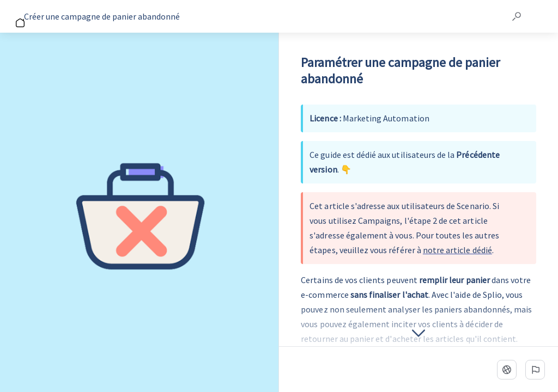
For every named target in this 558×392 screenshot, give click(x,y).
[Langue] (507, 370)
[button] (517, 16)
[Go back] (15, 16)
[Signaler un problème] (535, 370)
